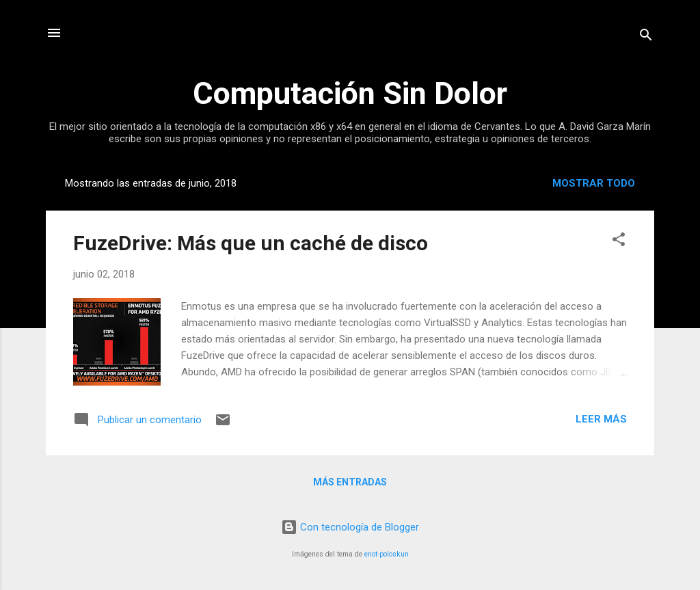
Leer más (601, 419)
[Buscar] (646, 37)
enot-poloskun (387, 554)
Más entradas (350, 482)
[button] (619, 242)
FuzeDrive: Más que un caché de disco (251, 243)
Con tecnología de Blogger (350, 527)
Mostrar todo (594, 183)
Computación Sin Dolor (350, 93)
